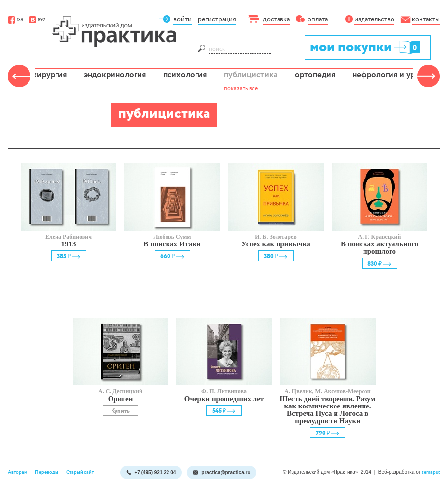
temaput (431, 473)
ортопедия (315, 75)
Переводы (47, 473)
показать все (241, 89)
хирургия (50, 75)
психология (185, 75)
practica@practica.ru (221, 473)
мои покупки (366, 47)
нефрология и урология (397, 75)
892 (37, 20)
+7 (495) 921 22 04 (151, 473)
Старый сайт (80, 473)
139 (15, 20)
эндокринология (115, 75)
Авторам (17, 473)
